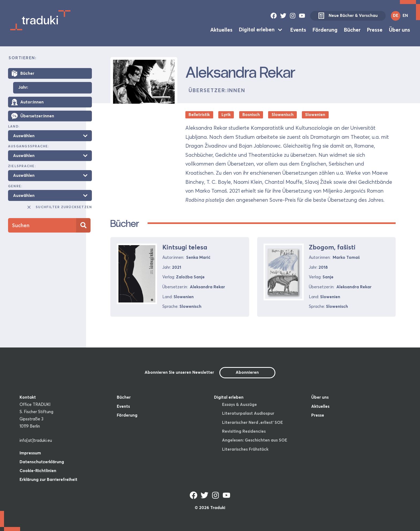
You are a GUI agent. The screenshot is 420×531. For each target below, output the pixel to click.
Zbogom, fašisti (332, 247)
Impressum (30, 453)
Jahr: (23, 87)
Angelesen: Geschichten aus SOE (255, 440)
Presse (375, 29)
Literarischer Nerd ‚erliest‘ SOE (252, 422)
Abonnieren (247, 372)
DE (396, 15)
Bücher (352, 29)
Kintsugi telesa (185, 247)
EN (405, 15)
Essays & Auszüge (239, 404)
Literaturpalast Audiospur (248, 413)
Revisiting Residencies (244, 431)
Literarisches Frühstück (245, 449)
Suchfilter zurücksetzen (59, 207)
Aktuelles (221, 29)
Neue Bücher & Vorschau (348, 16)
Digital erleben (257, 29)
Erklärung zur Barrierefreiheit (48, 479)
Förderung (325, 29)
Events (298, 29)
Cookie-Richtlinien (38, 471)
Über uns (400, 29)
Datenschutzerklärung (42, 462)
